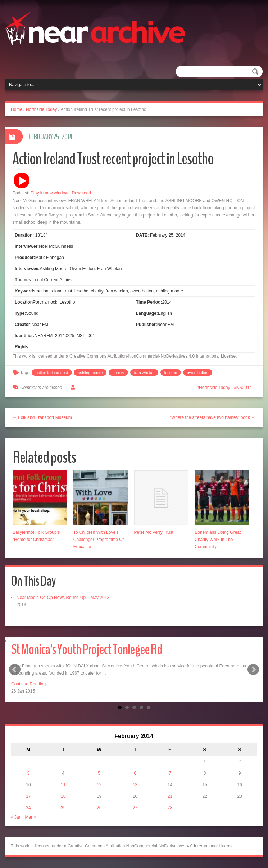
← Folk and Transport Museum (42, 417)
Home (17, 109)
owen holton (198, 373)
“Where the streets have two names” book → (213, 417)
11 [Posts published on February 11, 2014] (63, 785)
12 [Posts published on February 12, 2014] (99, 785)
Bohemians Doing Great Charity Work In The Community (218, 540)
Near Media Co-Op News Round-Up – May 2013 (63, 598)
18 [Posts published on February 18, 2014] (63, 796)
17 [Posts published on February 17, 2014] (28, 796)
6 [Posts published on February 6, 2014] (135, 773)
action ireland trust (52, 373)
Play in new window (49, 193)
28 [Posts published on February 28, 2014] (170, 808)
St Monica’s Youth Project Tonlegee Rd (87, 650)
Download (81, 193)
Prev (15, 670)
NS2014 (244, 388)
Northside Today (42, 109)
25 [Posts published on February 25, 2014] (63, 808)
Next (253, 670)
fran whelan (144, 373)
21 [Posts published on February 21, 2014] (170, 796)
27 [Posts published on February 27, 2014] (135, 808)
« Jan (16, 817)
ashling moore (90, 373)
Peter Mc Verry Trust (154, 532)
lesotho (171, 373)
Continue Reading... (30, 684)
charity (118, 373)
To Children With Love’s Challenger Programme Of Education (99, 540)
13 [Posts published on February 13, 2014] (135, 785)
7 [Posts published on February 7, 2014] (170, 773)
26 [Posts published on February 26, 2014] (99, 808)
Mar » (30, 817)
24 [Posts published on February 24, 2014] (28, 808)
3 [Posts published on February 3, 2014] (29, 773)
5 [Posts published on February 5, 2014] (99, 773)
